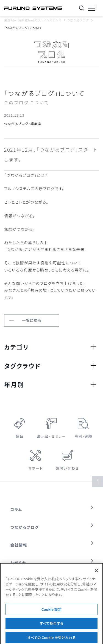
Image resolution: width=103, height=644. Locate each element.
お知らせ (18, 563)
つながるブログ (78, 20)
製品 (20, 436)
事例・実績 (83, 436)
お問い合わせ (67, 468)
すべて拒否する (52, 625)
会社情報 (19, 545)
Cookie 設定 (52, 611)
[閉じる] (96, 572)
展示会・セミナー (51, 436)
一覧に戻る (32, 320)
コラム (16, 509)
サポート (36, 468)
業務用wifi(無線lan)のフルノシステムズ (33, 20)
